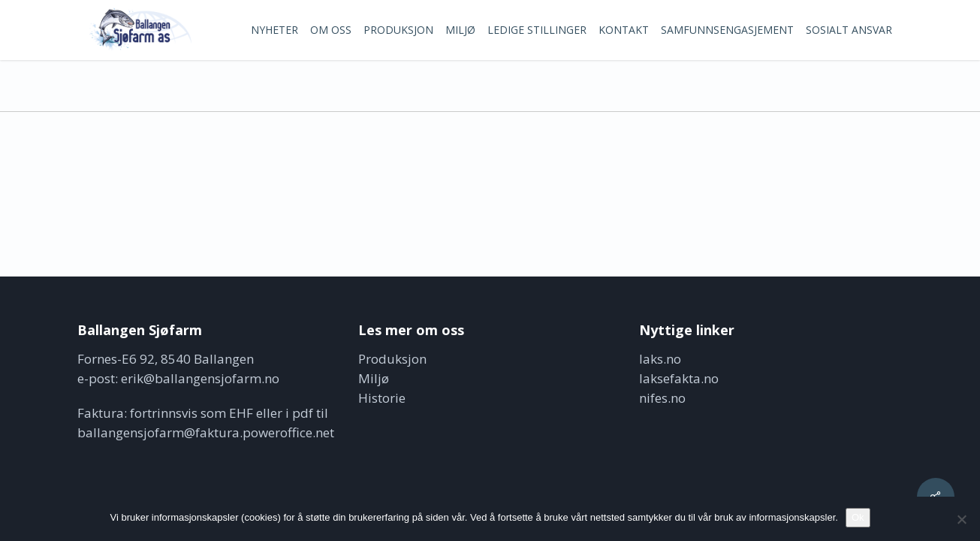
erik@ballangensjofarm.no (200, 378)
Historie (382, 398)
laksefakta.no (679, 378)
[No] (961, 519)
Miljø (374, 378)
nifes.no (662, 398)
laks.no (660, 359)
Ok (858, 517)
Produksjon (392, 359)
